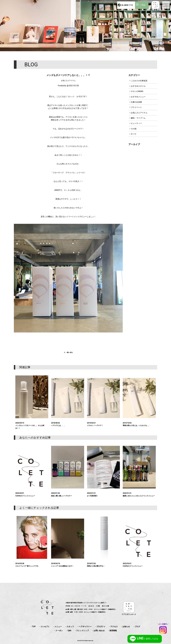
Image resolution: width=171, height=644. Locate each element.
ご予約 (142, 5)
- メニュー (58, 627)
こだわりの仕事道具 (139, 81)
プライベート (136, 107)
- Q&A (69, 631)
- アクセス (113, 627)
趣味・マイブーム (138, 118)
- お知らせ (126, 627)
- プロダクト (100, 627)
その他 (134, 129)
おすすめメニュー (138, 97)
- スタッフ (70, 627)
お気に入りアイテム (139, 113)
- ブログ (137, 627)
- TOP (33, 627)
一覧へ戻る (69, 356)
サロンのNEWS (137, 91)
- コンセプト (44, 627)
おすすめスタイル (138, 86)
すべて (134, 134)
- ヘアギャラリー (85, 627)
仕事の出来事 (136, 102)
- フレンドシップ (82, 631)
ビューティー (136, 123)
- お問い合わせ (99, 631)
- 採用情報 (113, 631)
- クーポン (59, 631)
